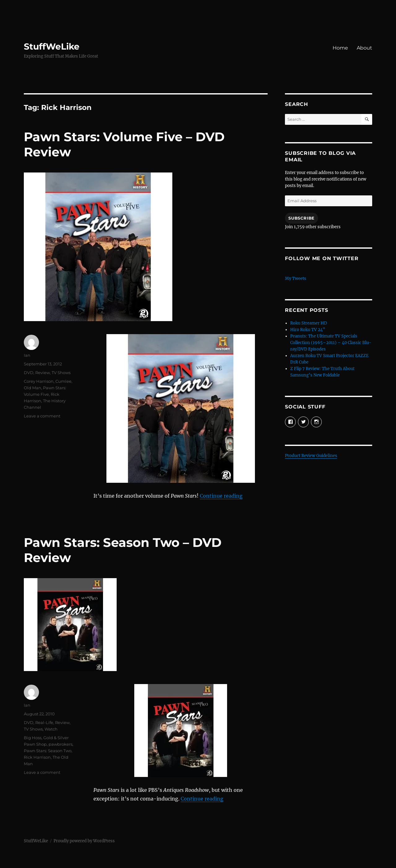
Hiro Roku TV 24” (308, 330)
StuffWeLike (52, 46)
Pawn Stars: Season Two (48, 751)
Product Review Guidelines (311, 456)
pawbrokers (60, 744)
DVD (29, 373)
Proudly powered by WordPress (84, 841)
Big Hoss (33, 738)
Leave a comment (42, 416)
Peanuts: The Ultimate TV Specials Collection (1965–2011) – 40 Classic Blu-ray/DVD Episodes (331, 343)
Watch (51, 729)
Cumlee (63, 381)
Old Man (32, 388)
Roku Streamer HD (309, 323)
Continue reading (221, 496)
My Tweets (296, 279)
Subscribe (301, 218)
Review (43, 373)
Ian (27, 355)
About (364, 48)
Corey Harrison (39, 381)
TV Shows (61, 373)
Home (340, 48)
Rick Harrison (37, 757)
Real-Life (44, 722)
